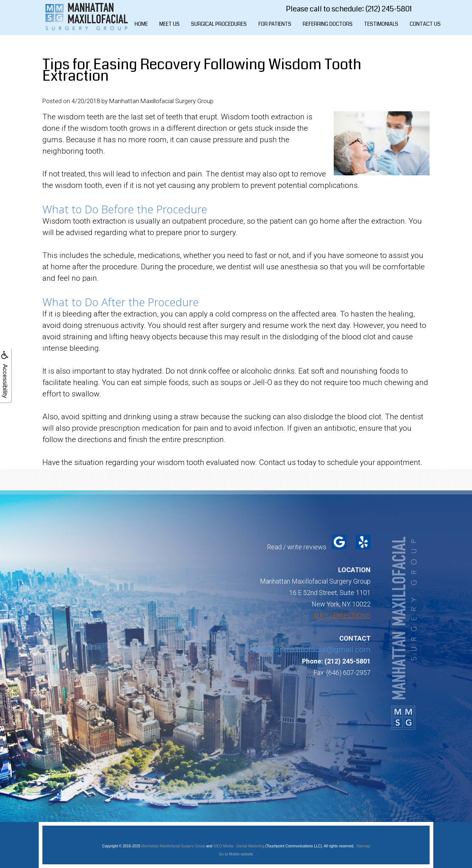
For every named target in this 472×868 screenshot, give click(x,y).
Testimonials (381, 24)
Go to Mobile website (236, 854)
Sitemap (363, 846)
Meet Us (169, 24)
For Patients (275, 24)
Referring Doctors (328, 24)
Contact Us (425, 24)
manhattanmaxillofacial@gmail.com (309, 650)
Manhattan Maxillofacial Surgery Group (173, 846)
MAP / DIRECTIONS (342, 615)
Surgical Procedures (219, 24)
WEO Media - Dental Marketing (239, 846)
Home (141, 24)
